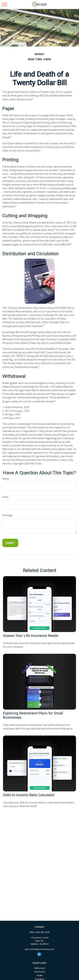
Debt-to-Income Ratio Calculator (29, 795)
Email (5, 497)
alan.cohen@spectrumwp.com (39, 949)
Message (7, 515)
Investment (39, 972)
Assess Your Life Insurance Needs (31, 636)
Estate (39, 975)
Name (6, 479)
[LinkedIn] (39, 954)
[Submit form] (10, 543)
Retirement (40, 968)
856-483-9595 (43, 932)
